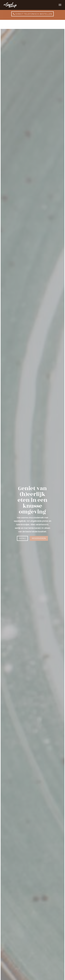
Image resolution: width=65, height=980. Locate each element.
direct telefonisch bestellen (34, 12)
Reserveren (39, 538)
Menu (23, 538)
